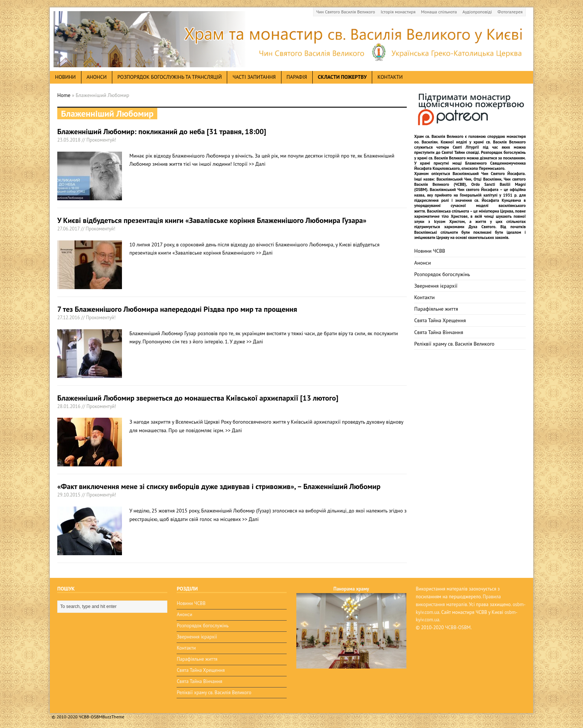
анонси (97, 77)
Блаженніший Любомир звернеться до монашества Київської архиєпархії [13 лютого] (198, 398)
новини (65, 77)
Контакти (390, 77)
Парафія (297, 77)
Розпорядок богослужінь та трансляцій (170, 77)
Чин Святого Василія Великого (346, 12)
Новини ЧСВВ (430, 251)
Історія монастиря (398, 12)
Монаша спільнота (439, 12)
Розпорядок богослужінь (442, 274)
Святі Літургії (466, 147)
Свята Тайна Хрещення (440, 320)
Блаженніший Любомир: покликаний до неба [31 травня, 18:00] (162, 132)
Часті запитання (254, 77)
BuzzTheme (113, 717)
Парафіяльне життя (436, 309)
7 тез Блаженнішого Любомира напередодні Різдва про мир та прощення (177, 309)
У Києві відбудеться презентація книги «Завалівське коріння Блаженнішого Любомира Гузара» (212, 220)
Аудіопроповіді (477, 12)
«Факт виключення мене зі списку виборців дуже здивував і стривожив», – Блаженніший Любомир (219, 486)
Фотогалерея (510, 12)
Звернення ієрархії (436, 286)
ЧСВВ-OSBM (458, 627)
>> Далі (257, 164)
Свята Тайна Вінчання (439, 332)
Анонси (423, 263)
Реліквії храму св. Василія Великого (454, 344)
